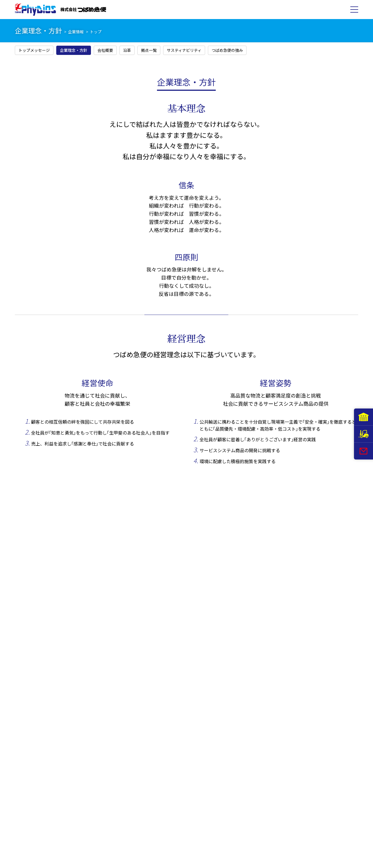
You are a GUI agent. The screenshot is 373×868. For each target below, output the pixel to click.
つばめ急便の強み (227, 50)
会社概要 (105, 50)
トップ (96, 32)
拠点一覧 (149, 50)
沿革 (127, 50)
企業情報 (76, 32)
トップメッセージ (34, 50)
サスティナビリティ (184, 50)
